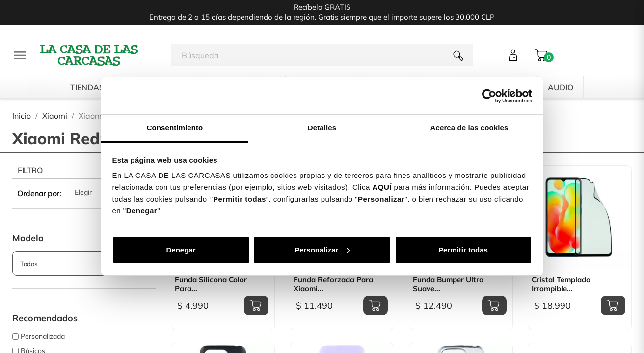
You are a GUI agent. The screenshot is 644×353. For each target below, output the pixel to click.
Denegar (181, 250)
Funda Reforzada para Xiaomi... (333, 284)
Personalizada (43, 336)
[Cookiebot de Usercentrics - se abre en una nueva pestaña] (489, 96)
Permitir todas (463, 250)
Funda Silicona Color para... (211, 284)
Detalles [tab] (322, 128)
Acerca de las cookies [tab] (470, 128)
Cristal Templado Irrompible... (561, 284)
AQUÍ (382, 187)
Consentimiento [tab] (175, 128)
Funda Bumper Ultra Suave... (448, 284)
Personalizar (322, 250)
